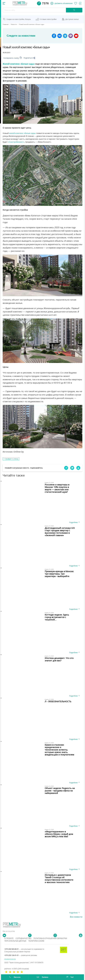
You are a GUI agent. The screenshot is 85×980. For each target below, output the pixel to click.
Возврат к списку (12, 459)
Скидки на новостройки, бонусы (19, 19)
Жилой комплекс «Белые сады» (19, 64)
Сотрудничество (23, 938)
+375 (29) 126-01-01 (21, 955)
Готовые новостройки (48, 19)
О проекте (9, 938)
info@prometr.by (10, 959)
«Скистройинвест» (16, 142)
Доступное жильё (72, 19)
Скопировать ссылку (13, 58)
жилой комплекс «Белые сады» (22, 133)
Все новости (76, 917)
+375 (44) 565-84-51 (24, 949)
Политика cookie (36, 941)
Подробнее (74, 522)
